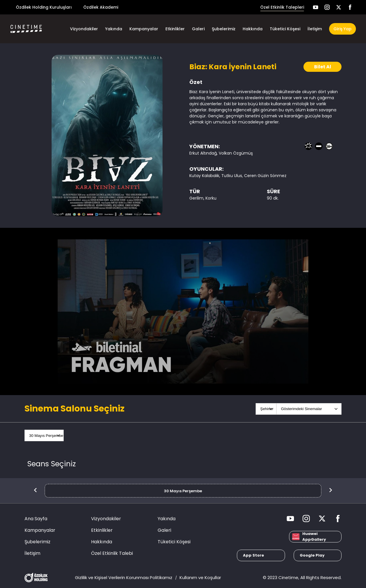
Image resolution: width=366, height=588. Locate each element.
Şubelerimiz (224, 29)
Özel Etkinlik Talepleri (282, 7)
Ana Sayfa (36, 519)
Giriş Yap (343, 29)
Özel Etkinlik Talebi (112, 553)
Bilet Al (323, 67)
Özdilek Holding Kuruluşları (44, 7)
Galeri (198, 29)
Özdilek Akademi (101, 7)
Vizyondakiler (84, 29)
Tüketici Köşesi (285, 29)
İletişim (315, 29)
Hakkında (253, 29)
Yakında (114, 29)
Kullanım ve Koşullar (200, 577)
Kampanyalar (144, 29)
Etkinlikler (175, 29)
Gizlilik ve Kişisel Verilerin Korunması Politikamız (124, 577)
